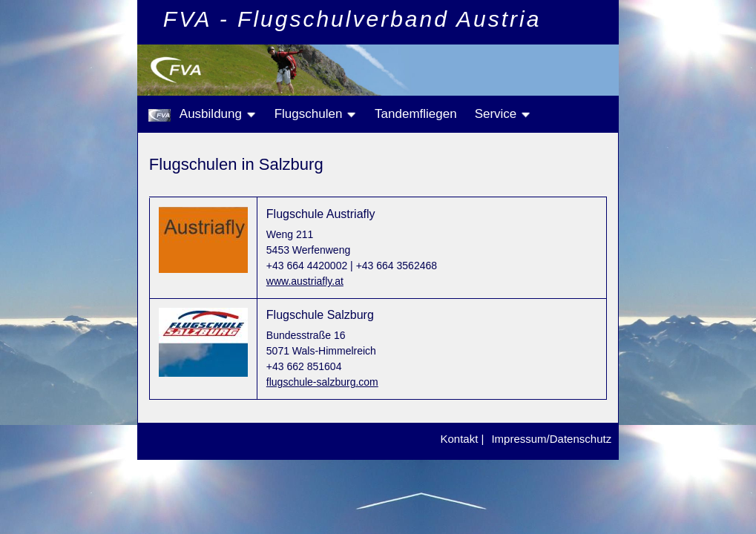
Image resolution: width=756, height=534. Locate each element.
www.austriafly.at (305, 281)
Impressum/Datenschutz (551, 439)
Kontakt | (462, 439)
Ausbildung (218, 114)
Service (503, 114)
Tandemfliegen (416, 114)
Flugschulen (316, 114)
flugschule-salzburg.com (322, 382)
